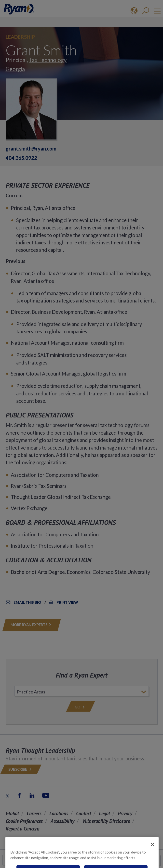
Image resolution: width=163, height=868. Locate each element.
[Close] (152, 850)
